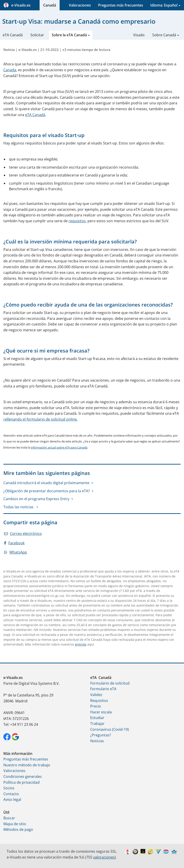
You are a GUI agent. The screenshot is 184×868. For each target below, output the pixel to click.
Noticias (97, 741)
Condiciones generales (23, 776)
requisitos (77, 221)
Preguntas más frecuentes (121, 5)
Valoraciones (80, 5)
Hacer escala (101, 712)
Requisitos (99, 701)
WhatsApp (16, 552)
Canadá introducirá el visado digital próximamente (46, 483)
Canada (10, 70)
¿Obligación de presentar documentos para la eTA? (47, 491)
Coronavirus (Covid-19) (110, 729)
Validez (96, 695)
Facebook (14, 543)
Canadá (50, 5)
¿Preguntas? (101, 735)
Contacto (11, 794)
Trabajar (97, 724)
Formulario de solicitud (110, 683)
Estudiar (97, 718)
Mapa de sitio (15, 824)
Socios (9, 788)
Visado (139, 35)
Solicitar (37, 35)
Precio (96, 706)
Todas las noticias (19, 507)
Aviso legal (12, 799)
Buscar (9, 818)
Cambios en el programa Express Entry (36, 499)
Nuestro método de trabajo (27, 765)
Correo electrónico (23, 534)
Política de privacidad (21, 782)
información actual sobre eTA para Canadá (59, 447)
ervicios (81, 644)
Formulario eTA (103, 689)
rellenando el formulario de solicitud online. (40, 419)
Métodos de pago (18, 829)
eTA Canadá (13, 35)
